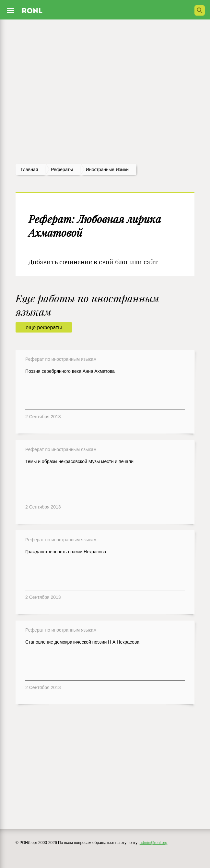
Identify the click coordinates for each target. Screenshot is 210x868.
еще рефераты (44, 327)
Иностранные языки (107, 170)
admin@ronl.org (154, 843)
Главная (29, 170)
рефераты (62, 170)
